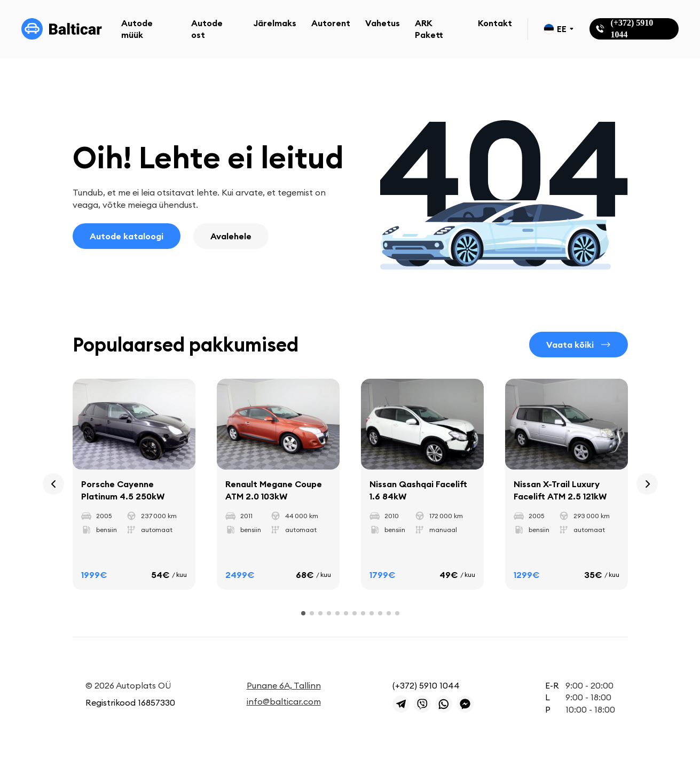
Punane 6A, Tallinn (284, 685)
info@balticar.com (284, 701)
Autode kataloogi (127, 236)
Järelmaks (275, 23)
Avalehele (231, 236)
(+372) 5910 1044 (426, 685)
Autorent (331, 23)
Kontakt (495, 23)
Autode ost (207, 29)
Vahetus (383, 23)
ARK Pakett (429, 29)
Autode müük (137, 29)
